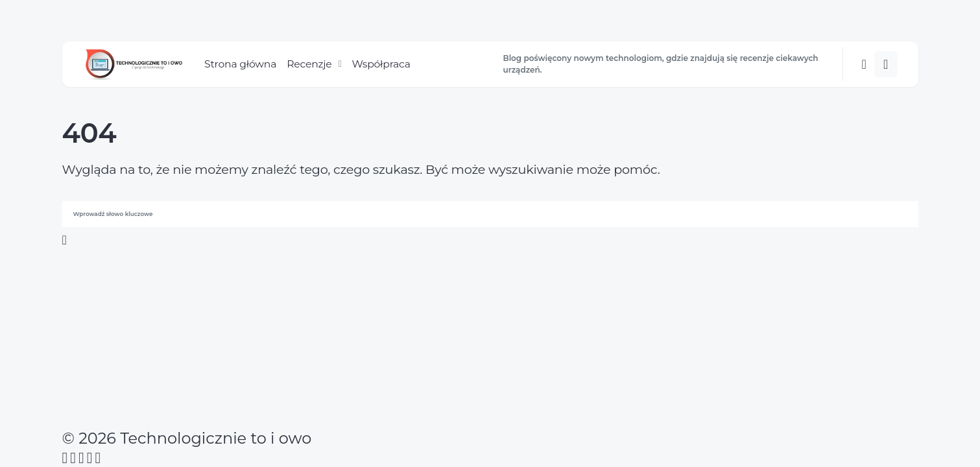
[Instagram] (81, 458)
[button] (864, 64)
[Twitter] (73, 458)
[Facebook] (65, 458)
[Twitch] (98, 458)
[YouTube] (90, 458)
